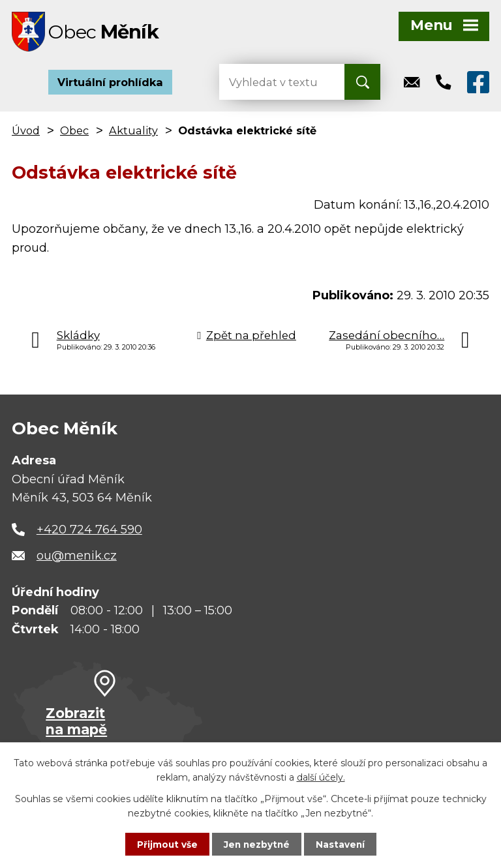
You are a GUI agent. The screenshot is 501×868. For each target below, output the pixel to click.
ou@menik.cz (77, 558)
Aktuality (133, 133)
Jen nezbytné (257, 844)
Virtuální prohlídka (110, 85)
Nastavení (342, 844)
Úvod (26, 133)
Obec (74, 133)
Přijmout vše (166, 844)
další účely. (321, 777)
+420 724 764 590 (89, 532)
